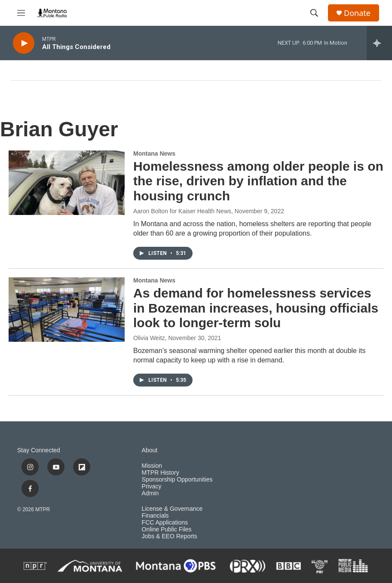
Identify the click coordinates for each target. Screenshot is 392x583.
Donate (357, 13)
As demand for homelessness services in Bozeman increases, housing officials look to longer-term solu (256, 308)
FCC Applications (165, 523)
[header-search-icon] (314, 13)
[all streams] (379, 43)
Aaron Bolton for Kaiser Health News (182, 211)
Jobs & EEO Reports (170, 536)
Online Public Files (167, 529)
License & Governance (172, 509)
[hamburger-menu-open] (21, 13)
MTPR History (161, 473)
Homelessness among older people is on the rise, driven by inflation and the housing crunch (258, 181)
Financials (155, 516)
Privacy (152, 486)
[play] (24, 43)
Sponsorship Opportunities (177, 480)
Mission (152, 466)
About (150, 450)
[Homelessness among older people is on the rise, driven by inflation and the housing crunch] (67, 183)
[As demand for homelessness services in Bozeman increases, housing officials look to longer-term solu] (67, 310)
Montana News (154, 153)
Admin (150, 493)
